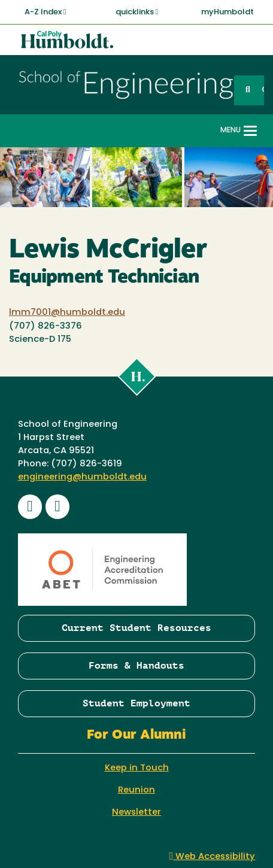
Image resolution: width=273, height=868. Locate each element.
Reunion (136, 790)
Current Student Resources (136, 628)
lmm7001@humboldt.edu (67, 313)
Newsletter (136, 813)
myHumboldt (227, 12)
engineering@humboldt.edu (82, 477)
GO (263, 90)
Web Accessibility (213, 857)
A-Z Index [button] (45, 12)
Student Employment (136, 703)
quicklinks (137, 12)
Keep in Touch (137, 768)
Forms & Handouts (136, 665)
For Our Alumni (136, 735)
